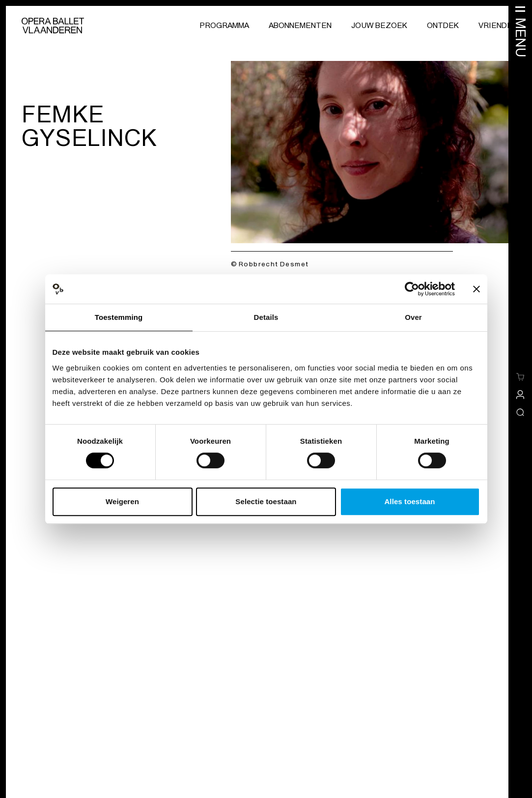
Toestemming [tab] (119, 317)
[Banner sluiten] (476, 289)
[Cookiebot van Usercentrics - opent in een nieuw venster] (412, 289)
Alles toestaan (409, 501)
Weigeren (122, 501)
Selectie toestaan (266, 501)
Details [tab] (266, 317)
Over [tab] (413, 317)
